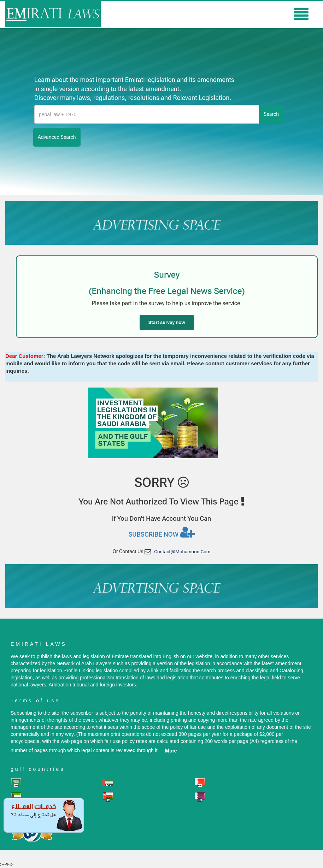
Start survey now (167, 322)
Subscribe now (161, 532)
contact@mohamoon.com (182, 552)
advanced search (57, 137)
